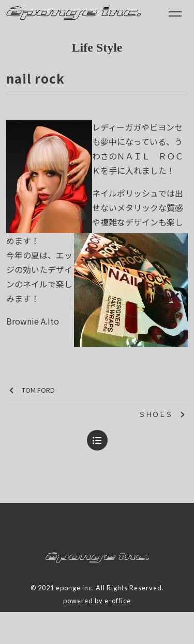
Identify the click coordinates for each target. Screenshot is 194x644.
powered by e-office (97, 601)
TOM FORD (32, 390)
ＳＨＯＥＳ (162, 415)
